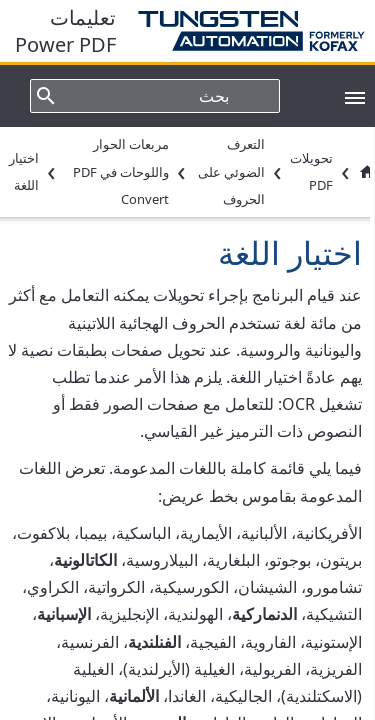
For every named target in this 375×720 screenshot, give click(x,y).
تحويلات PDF (311, 171)
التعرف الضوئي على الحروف (231, 171)
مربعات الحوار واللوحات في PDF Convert (121, 171)
